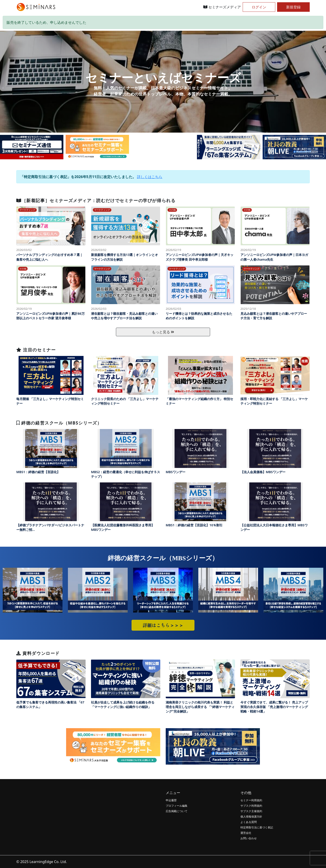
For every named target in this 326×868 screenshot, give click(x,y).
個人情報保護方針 (251, 817)
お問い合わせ (249, 838)
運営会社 (246, 833)
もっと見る (163, 332)
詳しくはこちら (150, 177)
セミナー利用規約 (251, 800)
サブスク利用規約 (251, 806)
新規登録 (293, 7)
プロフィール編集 (177, 806)
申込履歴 (171, 800)
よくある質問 (249, 822)
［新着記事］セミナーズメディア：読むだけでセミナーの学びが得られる (96, 200)
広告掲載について (177, 811)
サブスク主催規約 (251, 811)
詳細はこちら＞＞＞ (163, 625)
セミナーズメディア (222, 7)
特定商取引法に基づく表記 (257, 827)
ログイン (259, 7)
